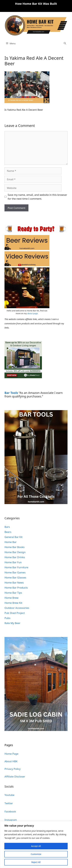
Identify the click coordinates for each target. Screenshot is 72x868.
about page (32, 313)
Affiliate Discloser (15, 776)
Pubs (7, 618)
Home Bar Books (15, 547)
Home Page (11, 754)
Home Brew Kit (13, 603)
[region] (36, 845)
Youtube (9, 795)
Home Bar (10, 542)
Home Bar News (14, 583)
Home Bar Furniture (16, 567)
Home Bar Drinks (15, 557)
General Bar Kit (13, 537)
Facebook (10, 811)
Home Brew (11, 598)
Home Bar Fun (13, 562)
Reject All (36, 862)
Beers (8, 532)
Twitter (9, 803)
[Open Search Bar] (65, 43)
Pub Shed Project (15, 613)
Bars (7, 527)
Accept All (36, 846)
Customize (36, 854)
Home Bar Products (16, 588)
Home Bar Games (15, 572)
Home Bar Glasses (15, 577)
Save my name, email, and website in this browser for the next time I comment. (37, 197)
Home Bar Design (15, 552)
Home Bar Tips (13, 593)
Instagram (11, 820)
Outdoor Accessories (17, 608)
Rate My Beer (12, 623)
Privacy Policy (12, 769)
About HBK (11, 761)
